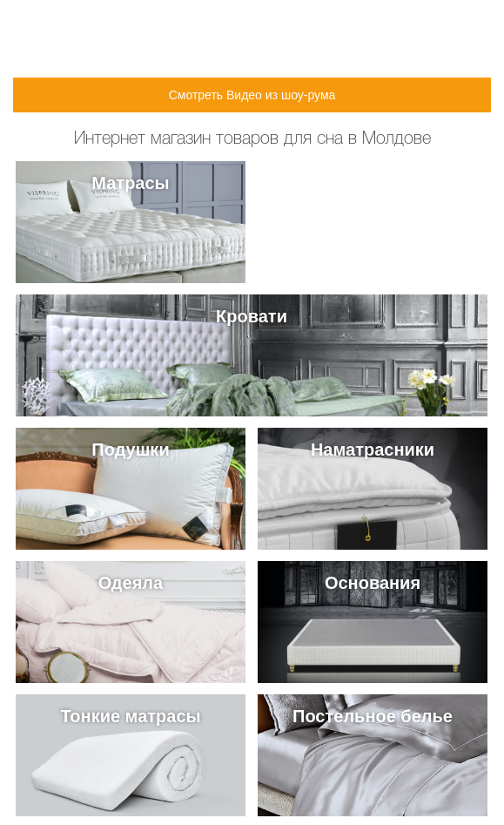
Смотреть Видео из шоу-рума (252, 95)
